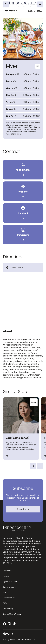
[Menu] (40, 4)
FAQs (5, 603)
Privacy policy (9, 640)
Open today (10, 11)
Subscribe (23, 509)
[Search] (6, 4)
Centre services (10, 598)
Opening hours (9, 587)
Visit (5, 592)
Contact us (8, 571)
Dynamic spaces (10, 582)
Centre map (8, 609)
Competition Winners (12, 614)
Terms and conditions (26, 640)
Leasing (6, 576)
